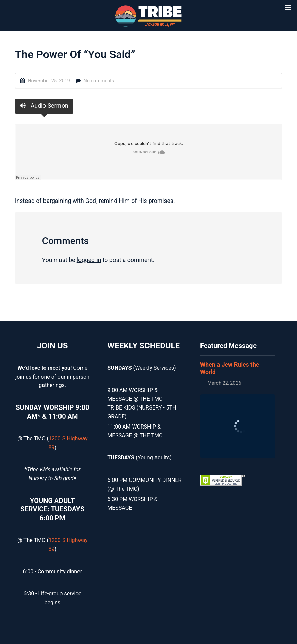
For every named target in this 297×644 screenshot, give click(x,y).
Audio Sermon (44, 106)
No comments (99, 81)
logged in (89, 260)
